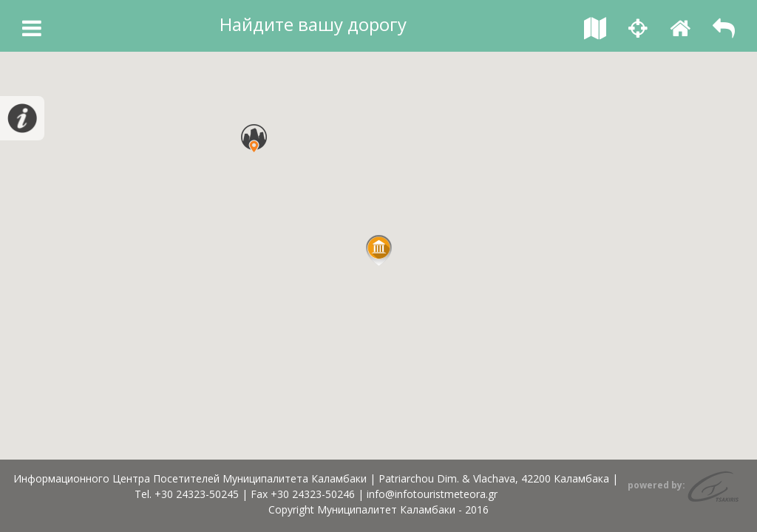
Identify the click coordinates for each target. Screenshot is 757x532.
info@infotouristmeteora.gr (432, 494)
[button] (379, 250)
